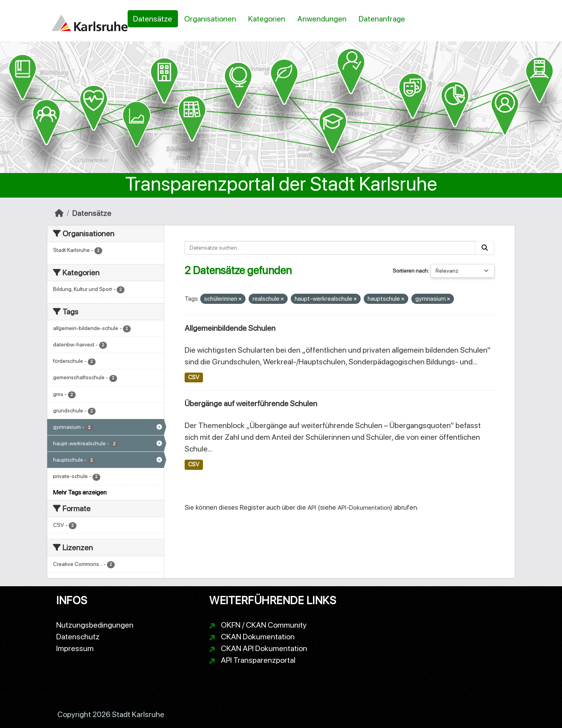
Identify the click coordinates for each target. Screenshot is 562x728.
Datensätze (153, 19)
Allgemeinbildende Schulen (230, 328)
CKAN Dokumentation (258, 637)
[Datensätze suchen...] (330, 248)
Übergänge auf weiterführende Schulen (251, 403)
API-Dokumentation (364, 508)
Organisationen (210, 19)
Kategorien (267, 19)
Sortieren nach (410, 271)
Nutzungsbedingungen (95, 625)
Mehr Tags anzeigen (80, 492)
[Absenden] (485, 248)
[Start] (59, 213)
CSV (194, 377)
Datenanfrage (382, 19)
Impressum (75, 648)
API (312, 508)
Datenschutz (78, 637)
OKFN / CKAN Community (264, 625)
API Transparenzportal (258, 660)
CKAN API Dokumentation (264, 648)
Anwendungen (322, 19)
